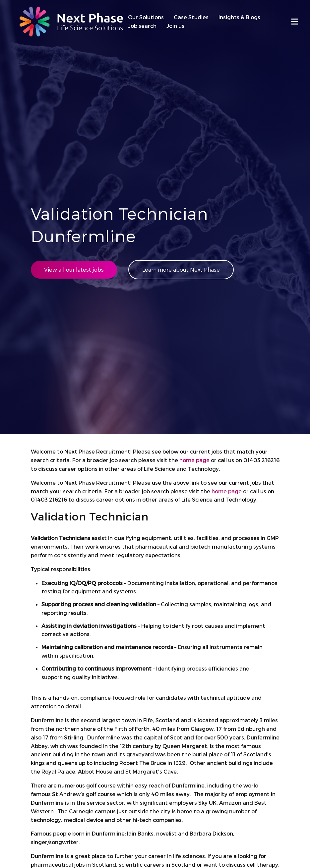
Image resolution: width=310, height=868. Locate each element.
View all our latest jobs (74, 270)
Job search (142, 26)
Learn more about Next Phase (181, 270)
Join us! (176, 26)
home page (194, 460)
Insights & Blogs (239, 17)
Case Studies (191, 17)
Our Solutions (146, 17)
